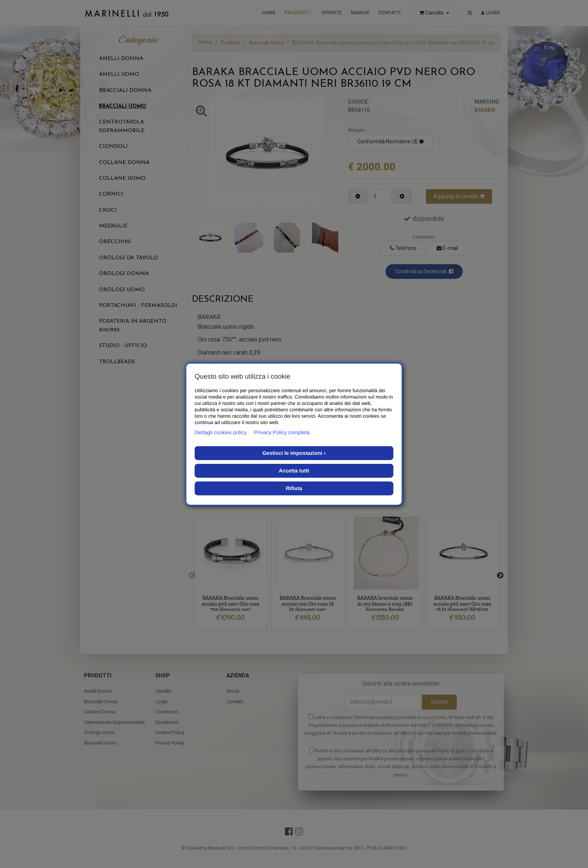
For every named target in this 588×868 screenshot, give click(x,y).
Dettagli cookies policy (221, 432)
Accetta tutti (294, 471)
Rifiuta (294, 488)
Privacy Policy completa (282, 432)
